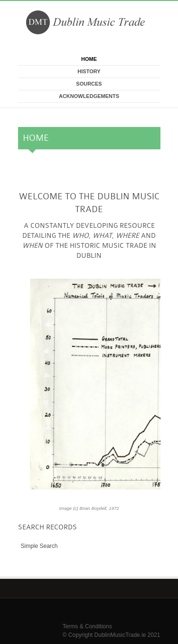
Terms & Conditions (87, 626)
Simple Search (39, 546)
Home (89, 59)
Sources (89, 84)
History (89, 71)
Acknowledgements (89, 96)
